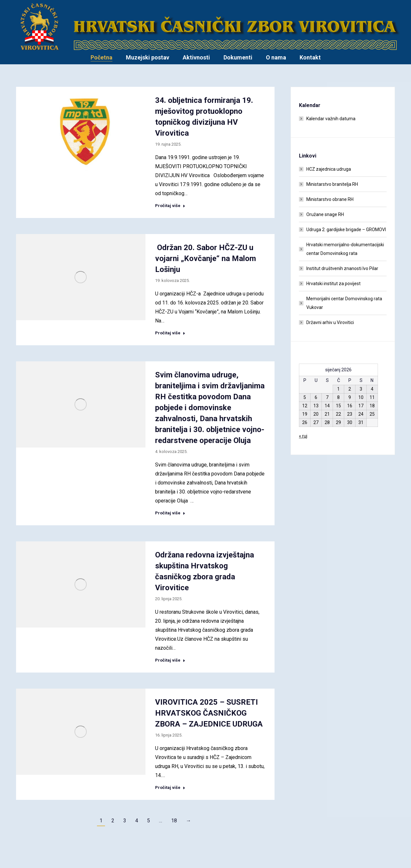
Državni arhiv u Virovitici (330, 322)
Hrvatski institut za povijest (333, 284)
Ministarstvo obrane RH (330, 199)
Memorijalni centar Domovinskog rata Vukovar (344, 303)
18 (174, 821)
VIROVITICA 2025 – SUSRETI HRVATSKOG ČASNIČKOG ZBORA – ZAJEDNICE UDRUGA (209, 713)
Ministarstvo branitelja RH (332, 184)
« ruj (303, 436)
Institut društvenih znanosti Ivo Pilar (342, 268)
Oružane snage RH (325, 214)
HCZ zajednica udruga (329, 169)
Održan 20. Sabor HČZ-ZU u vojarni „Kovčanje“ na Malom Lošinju (205, 258)
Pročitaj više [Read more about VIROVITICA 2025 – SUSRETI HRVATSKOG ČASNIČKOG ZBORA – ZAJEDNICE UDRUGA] (170, 787)
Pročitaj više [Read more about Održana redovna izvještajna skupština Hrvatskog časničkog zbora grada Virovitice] (170, 660)
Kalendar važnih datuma (331, 119)
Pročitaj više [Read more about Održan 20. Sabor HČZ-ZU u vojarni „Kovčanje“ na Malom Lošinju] (170, 333)
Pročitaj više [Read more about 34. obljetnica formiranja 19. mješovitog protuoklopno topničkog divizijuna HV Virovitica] (170, 206)
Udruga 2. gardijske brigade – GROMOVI (346, 230)
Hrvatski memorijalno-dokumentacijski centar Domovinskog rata (345, 249)
